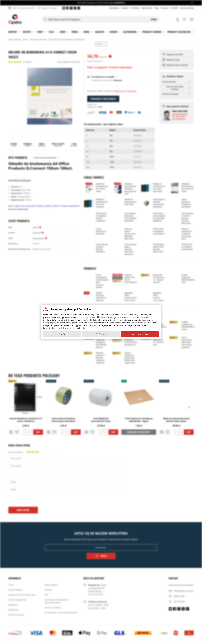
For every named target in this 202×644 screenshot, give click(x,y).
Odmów (62, 334)
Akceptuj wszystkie (140, 334)
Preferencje (101, 334)
